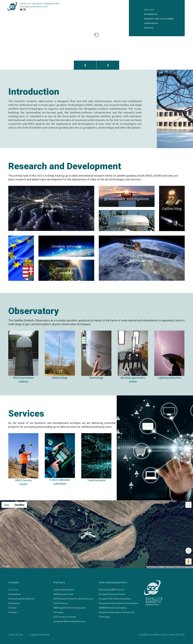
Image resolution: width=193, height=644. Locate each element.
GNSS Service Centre (23, 459)
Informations (14, 594)
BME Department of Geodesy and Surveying (69, 610)
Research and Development (21, 599)
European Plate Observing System (115, 599)
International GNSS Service (112, 590)
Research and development (159, 19)
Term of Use (16, 635)
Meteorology (60, 355)
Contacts (13, 612)
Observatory (151, 23)
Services (149, 28)
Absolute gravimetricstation (133, 357)
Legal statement (39, 635)
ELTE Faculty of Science (65, 617)
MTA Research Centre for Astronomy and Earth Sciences (73, 601)
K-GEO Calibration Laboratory (60, 459)
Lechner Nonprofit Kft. (64, 590)
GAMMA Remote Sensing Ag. (113, 608)
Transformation (96, 458)
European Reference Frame (112, 594)
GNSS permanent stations (23, 357)
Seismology (96, 355)
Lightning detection (169, 355)
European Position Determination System (118, 603)
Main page (149, 10)
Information (151, 14)
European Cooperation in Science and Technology (117, 615)
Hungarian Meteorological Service (70, 621)
